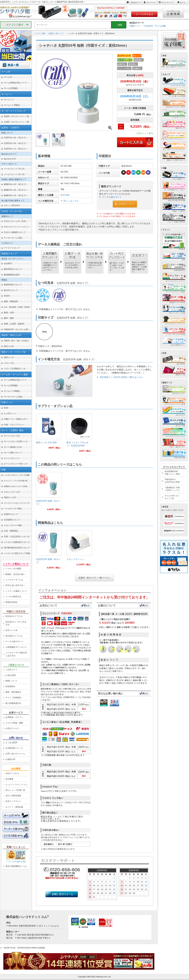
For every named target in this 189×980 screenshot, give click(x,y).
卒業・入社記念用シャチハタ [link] (17, 537)
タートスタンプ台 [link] (12, 436)
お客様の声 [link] (10, 759)
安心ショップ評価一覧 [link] (15, 790)
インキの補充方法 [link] (13, 597)
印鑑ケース (135, 26)
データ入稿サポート (112, 197)
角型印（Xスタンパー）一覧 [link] (16, 116)
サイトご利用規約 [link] (13, 698)
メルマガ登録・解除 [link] (14, 723)
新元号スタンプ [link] (11, 290)
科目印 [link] (7, 296)
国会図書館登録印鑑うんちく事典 (172, 473)
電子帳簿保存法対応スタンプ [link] (17, 548)
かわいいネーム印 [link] (12, 492)
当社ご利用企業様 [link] (13, 796)
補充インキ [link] (9, 357)
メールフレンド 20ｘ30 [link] (14, 174)
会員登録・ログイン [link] (14, 717)
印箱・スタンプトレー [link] (14, 425)
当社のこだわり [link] (12, 773)
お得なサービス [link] (12, 728)
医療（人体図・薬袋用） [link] (15, 324)
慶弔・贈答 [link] (9, 318)
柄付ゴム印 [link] (9, 346)
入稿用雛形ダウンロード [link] (16, 647)
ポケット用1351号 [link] (12, 205)
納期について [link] (11, 681)
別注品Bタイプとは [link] (14, 636)
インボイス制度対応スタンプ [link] (17, 542)
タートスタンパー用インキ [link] (16, 464)
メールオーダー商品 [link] (13, 509)
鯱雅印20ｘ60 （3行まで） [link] (16, 190)
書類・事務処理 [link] (11, 301)
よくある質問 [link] (11, 743)
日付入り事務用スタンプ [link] (15, 232)
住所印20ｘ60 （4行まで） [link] (16, 143)
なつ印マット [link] (10, 413)
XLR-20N (65, 195)
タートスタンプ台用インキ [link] (16, 441)
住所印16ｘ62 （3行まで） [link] (16, 138)
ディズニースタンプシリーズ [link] (17, 503)
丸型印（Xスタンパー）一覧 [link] (16, 122)
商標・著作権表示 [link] (13, 692)
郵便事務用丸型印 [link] (12, 275)
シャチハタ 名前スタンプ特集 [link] (17, 553)
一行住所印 (148, 26)
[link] (49, 432)
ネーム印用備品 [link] (11, 88)
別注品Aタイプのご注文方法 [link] (16, 623)
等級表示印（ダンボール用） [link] (17, 329)
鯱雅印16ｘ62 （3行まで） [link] (16, 184)
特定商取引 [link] (10, 686)
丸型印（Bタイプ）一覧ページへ (94, 578)
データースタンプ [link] (12, 248)
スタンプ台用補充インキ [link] (15, 369)
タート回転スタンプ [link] (13, 453)
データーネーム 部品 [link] (13, 238)
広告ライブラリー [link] (13, 801)
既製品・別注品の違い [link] (15, 574)
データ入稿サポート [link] (14, 641)
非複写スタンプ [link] (11, 514)
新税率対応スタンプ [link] (13, 285)
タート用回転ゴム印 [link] (13, 447)
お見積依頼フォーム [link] (14, 748)
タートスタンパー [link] (12, 458)
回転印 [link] (17, 341)
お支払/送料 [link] (11, 675)
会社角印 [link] (8, 263)
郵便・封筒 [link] (9, 313)
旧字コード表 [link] (11, 630)
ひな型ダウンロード (125, 204)
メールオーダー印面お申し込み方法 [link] (16, 654)
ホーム (183, 3)
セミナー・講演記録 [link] (14, 807)
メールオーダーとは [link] (14, 580)
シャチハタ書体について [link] (16, 591)
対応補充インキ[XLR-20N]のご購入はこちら (122, 377)
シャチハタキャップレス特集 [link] (17, 475)
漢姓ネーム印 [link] (10, 497)
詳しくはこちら (71, 201)
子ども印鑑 (160, 26)
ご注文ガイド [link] (11, 670)
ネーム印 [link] (8, 77)
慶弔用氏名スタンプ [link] (13, 269)
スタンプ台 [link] (9, 363)
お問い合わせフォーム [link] (15, 754)
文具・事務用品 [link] (11, 531)
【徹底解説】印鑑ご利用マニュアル (172, 489)
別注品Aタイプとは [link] (14, 616)
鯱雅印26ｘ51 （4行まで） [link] (16, 195)
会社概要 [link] (9, 779)
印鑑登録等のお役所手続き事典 (172, 481)
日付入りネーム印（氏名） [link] (16, 221)
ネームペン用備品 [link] (12, 105)
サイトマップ (167, 3)
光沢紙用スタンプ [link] (12, 520)
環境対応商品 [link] (11, 602)
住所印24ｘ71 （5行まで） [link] (16, 149)
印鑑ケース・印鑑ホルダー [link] (16, 419)
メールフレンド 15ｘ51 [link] (14, 169)
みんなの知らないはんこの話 (172, 497)
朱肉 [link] (6, 408)
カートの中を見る (144, 14)
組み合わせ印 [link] (10, 159)
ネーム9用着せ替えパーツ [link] (15, 83)
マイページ (151, 3)
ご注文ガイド (135, 3)
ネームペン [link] (9, 100)
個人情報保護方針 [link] (13, 703)
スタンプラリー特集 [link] (13, 525)
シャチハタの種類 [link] (13, 569)
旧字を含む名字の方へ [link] (15, 585)
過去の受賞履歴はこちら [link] (16, 866)
